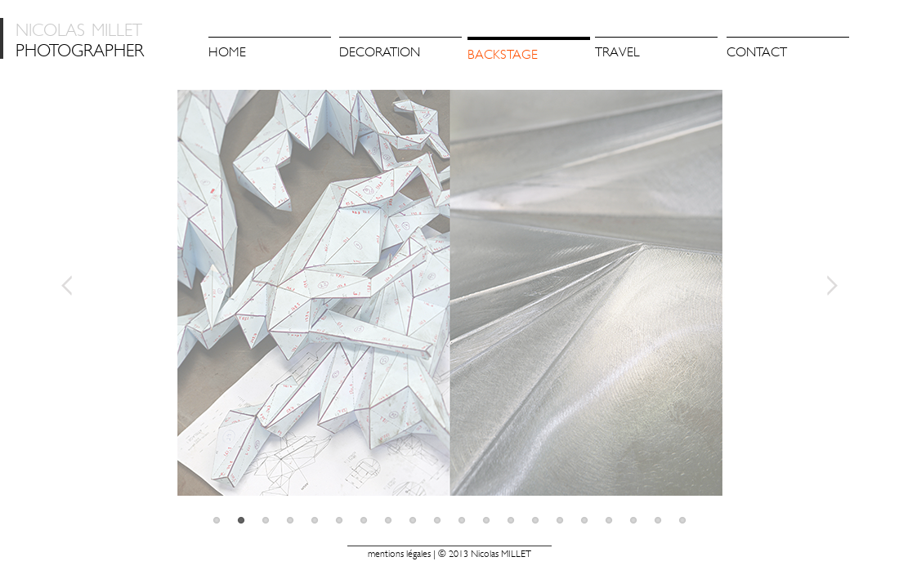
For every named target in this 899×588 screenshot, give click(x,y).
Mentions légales (399, 554)
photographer (80, 38)
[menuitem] (400, 50)
